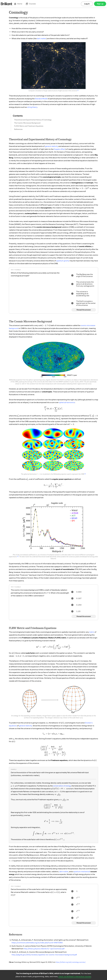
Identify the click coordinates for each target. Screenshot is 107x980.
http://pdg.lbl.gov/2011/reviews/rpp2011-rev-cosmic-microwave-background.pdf (44, 955)
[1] (78, 90)
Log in (87, 4)
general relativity (52, 146)
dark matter (41, 39)
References (18, 129)
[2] (85, 474)
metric (92, 632)
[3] (18, 556)
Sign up (100, 4)
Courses (31, 4)
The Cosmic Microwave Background (27, 123)
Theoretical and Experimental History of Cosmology (33, 120)
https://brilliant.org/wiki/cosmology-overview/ (71, 962)
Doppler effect (59, 149)
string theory (32, 107)
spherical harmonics (67, 402)
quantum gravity (63, 261)
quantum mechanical (82, 872)
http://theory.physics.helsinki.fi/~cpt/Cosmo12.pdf (44, 949)
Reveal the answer (84, 310)
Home (18, 4)
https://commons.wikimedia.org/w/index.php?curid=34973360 (37, 943)
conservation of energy (62, 786)
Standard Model (41, 99)
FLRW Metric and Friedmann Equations (29, 126)
